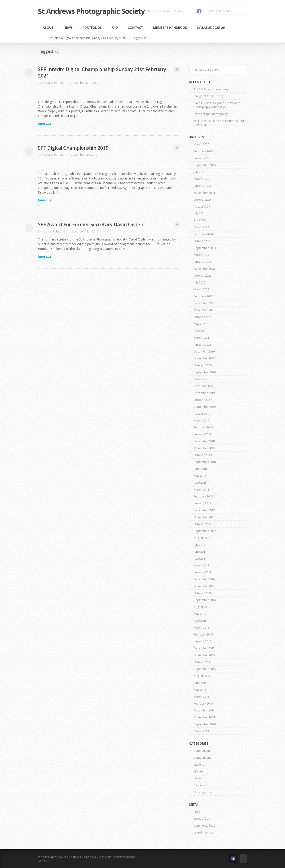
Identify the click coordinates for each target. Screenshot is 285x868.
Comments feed (205, 825)
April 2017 (200, 558)
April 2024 (200, 220)
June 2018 (200, 469)
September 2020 (205, 372)
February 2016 (203, 634)
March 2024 (201, 227)
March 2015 (201, 697)
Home (42, 38)
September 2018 (205, 462)
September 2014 (205, 724)
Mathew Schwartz (53, 231)
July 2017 (199, 545)
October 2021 (203, 317)
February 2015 (203, 703)
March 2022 (201, 289)
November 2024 (204, 193)
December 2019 (204, 393)
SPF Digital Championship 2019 (73, 148)
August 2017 (202, 538)
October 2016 (203, 593)
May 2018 (200, 476)
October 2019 (203, 400)
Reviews (199, 785)
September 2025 (205, 165)
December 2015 (204, 648)
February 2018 (203, 496)
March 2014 (201, 731)
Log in (198, 812)
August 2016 (202, 607)
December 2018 (204, 441)
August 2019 (202, 414)
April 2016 (200, 621)
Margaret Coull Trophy (209, 96)
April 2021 (200, 331)
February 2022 (203, 296)
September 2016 (205, 600)
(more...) (44, 123)
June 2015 (200, 683)
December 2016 (204, 579)
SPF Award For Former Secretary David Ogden (91, 224)
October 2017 (203, 524)
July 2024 (199, 213)
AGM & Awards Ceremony (211, 89)
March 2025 (201, 179)
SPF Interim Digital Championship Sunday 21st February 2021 (87, 38)
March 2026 (201, 144)
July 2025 (199, 172)
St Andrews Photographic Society (91, 11)
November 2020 (204, 358)
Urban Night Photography (211, 114)
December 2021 (204, 303)
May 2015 (200, 690)
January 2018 (202, 503)
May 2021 (200, 324)
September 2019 (205, 407)
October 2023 (203, 241)
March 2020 (201, 379)
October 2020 (203, 365)
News (68, 28)
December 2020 (204, 351)
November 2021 (204, 310)
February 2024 (203, 234)
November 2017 (204, 517)
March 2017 (201, 565)
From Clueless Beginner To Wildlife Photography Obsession (217, 105)
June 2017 (200, 552)
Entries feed (202, 819)
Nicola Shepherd (53, 83)
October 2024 (203, 200)
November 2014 (204, 717)
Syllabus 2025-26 (211, 28)
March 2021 (201, 338)
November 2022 (204, 269)
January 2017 (202, 572)
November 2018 (204, 448)
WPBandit (45, 861)
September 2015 (205, 669)
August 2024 (202, 206)
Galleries (200, 764)
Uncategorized (204, 792)
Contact (135, 28)
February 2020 (203, 386)
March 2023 (201, 255)
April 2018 (200, 483)
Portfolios (92, 28)
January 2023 (202, 262)
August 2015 (202, 676)
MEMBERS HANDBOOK (170, 28)
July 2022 (199, 282)
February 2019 (203, 427)
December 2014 (204, 710)
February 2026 (203, 151)
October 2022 (203, 275)
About (48, 28)
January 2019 (202, 434)
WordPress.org (204, 832)
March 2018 (201, 489)
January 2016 (202, 641)
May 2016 (200, 614)
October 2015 (203, 662)
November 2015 (204, 655)
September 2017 (205, 531)
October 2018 (203, 455)
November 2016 (204, 586)
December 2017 (204, 510)
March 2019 (201, 420)
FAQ (115, 28)
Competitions (203, 751)
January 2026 (202, 158)
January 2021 (202, 344)
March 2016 (201, 628)
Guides (199, 771)
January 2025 (202, 186)
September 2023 (205, 248)
